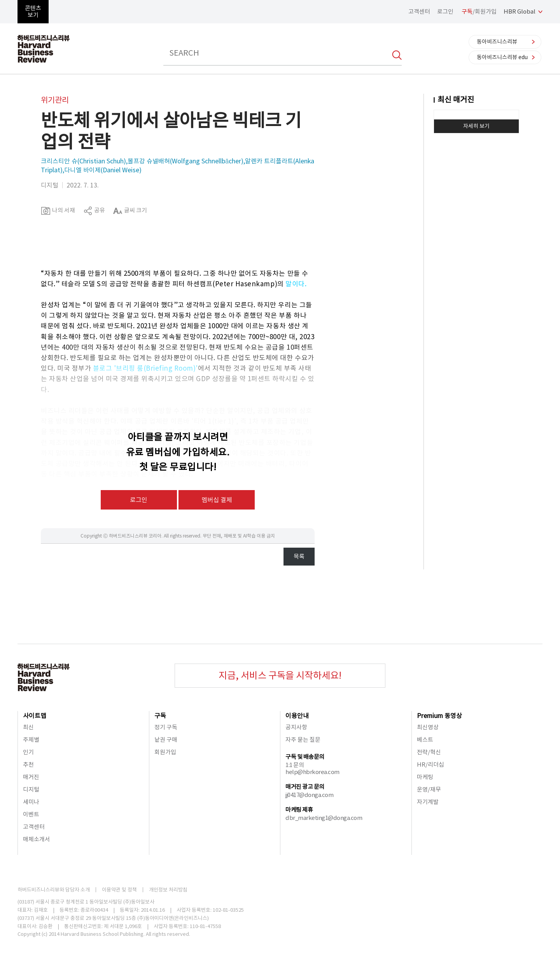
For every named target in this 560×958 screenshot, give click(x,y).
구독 (160, 716)
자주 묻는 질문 (303, 740)
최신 (28, 727)
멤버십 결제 (217, 500)
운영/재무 (429, 789)
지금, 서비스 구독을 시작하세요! (280, 675)
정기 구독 (166, 727)
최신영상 (428, 727)
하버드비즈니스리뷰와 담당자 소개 (54, 890)
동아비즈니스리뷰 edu (502, 57)
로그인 (445, 11)
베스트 (425, 740)
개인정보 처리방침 (168, 890)
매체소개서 (37, 839)
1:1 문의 (295, 765)
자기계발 (428, 802)
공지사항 (296, 727)
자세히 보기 (476, 126)
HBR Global (520, 11)
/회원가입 (479, 11)
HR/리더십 (430, 764)
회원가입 (165, 752)
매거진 (31, 777)
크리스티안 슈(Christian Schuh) (83, 161)
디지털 (31, 789)
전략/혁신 (429, 752)
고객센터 (419, 11)
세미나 (31, 802)
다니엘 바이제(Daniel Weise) (103, 170)
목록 (299, 556)
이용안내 (297, 716)
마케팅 (425, 777)
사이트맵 (35, 716)
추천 (28, 764)
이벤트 (31, 814)
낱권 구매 (166, 740)
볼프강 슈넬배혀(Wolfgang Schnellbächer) (185, 161)
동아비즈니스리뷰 (497, 42)
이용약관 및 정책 (119, 890)
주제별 (31, 740)
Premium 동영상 (439, 716)
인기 (28, 752)
